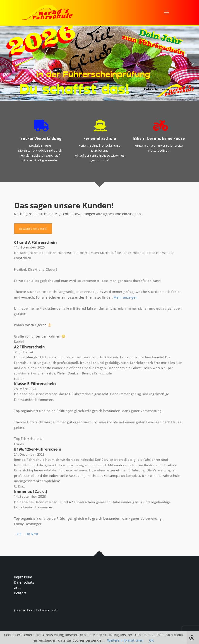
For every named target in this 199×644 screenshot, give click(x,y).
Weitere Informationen (125, 640)
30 (23, 543)
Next (193, 63)
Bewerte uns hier (29, 219)
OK (151, 640)
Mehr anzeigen (127, 292)
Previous (6, 63)
